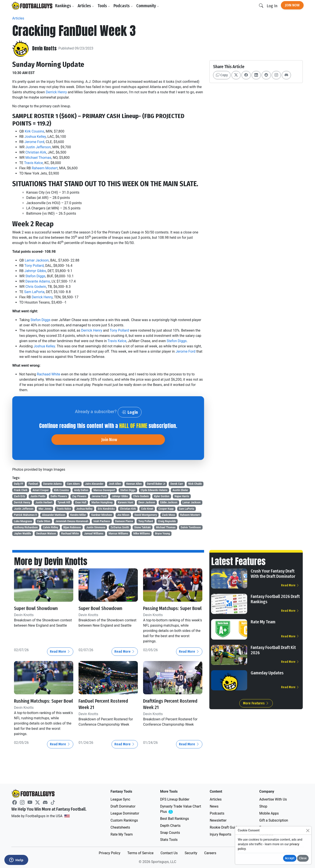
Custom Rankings (124, 820)
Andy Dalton (81, 490)
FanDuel (33, 484)
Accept (290, 858)
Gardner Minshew (102, 515)
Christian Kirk (36, 152)
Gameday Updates (267, 673)
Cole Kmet (147, 509)
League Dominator (125, 813)
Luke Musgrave (23, 521)
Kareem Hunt (125, 502)
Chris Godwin (36, 287)
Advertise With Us (273, 799)
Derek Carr (177, 484)
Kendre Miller (78, 515)
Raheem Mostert (45, 168)
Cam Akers (73, 484)
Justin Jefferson (38, 147)
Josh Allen (115, 484)
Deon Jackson (147, 502)
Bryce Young (163, 534)
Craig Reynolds (167, 521)
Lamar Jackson (37, 260)
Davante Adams (38, 281)
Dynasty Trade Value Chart (181, 809)
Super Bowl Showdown (39, 608)
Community (149, 6)
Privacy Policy (109, 853)
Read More (60, 658)
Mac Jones (45, 509)
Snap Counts (170, 833)
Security (191, 853)
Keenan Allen (134, 484)
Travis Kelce (33, 163)
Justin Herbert (44, 502)
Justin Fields (38, 496)
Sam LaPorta (34, 292)
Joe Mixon (123, 515)
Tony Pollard (34, 266)
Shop (263, 806)
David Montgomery (146, 515)
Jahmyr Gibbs (35, 271)
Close (303, 858)
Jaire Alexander (94, 484)
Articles (87, 6)
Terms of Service (140, 853)
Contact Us (169, 853)
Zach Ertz (20, 496)
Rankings (66, 6)
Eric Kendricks (106, 509)
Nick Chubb (195, 484)
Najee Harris (182, 496)
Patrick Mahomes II (25, 515)
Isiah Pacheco (102, 521)
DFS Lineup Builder (175, 799)
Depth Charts (170, 826)
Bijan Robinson (72, 527)
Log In (272, 6)
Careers (210, 853)
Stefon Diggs (35, 276)
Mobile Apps (269, 813)
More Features (256, 703)
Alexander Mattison (53, 515)
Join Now (292, 5)
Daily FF (19, 484)
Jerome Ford (34, 142)
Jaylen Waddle (23, 534)
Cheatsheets (120, 827)
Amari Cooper (41, 490)
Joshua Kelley (35, 137)
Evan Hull (81, 502)
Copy (222, 75)
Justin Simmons (96, 527)
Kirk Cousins (34, 131)
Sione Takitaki (143, 527)
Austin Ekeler (180, 490)
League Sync (120, 799)
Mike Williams (142, 534)
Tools (105, 6)
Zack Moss (169, 515)
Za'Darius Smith (120, 527)
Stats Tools (169, 840)
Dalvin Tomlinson (191, 527)
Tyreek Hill (64, 502)
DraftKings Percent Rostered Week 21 (164, 710)
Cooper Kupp (166, 509)
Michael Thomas (38, 158)
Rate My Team (263, 622)
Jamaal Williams (94, 534)
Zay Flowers (79, 496)
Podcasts (124, 6)
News (214, 806)
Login (130, 412)
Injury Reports (221, 834)
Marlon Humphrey (102, 502)
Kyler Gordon (162, 496)
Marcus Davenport (104, 490)
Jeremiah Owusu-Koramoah (72, 521)
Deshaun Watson (46, 534)
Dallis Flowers (59, 496)
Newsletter (218, 820)
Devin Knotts (46, 49)
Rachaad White (49, 374)
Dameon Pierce (124, 521)
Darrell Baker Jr (156, 484)
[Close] (308, 830)
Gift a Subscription (274, 820)
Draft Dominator (123, 806)
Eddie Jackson (169, 502)
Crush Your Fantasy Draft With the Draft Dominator (273, 574)
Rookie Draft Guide (224, 827)
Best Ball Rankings (175, 819)
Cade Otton (44, 521)
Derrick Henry (56, 92)
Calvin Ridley (51, 527)
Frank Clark (21, 490)
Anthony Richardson (26, 527)
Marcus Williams (118, 534)
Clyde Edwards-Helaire (154, 490)
